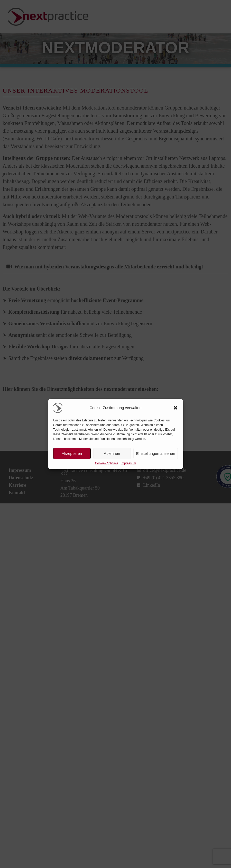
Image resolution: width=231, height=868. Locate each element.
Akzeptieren (72, 453)
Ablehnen (112, 453)
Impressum (128, 463)
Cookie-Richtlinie (107, 463)
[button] (175, 408)
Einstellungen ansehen (156, 453)
